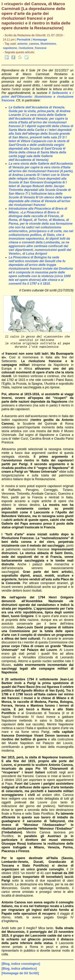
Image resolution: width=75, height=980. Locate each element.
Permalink (24, 40)
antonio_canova (28, 44)
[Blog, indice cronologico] (21, 967)
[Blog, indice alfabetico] (19, 971)
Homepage (40, 40)
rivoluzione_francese (32, 48)
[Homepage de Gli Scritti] (20, 976)
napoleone (10, 48)
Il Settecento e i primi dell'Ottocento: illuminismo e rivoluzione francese (37, 97)
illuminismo (48, 44)
